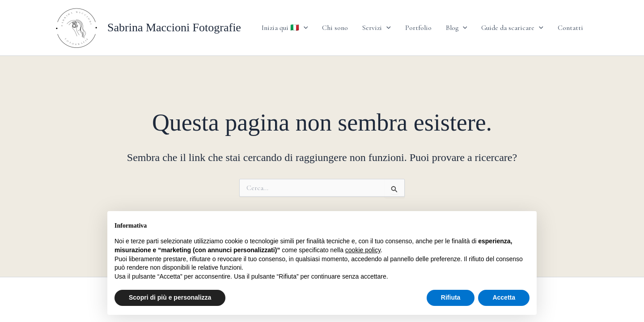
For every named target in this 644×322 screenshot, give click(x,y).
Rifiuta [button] (451, 297)
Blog (457, 28)
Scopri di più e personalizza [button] (170, 297)
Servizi (377, 28)
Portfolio (418, 28)
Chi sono (335, 28)
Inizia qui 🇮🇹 (285, 28)
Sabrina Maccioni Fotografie (174, 28)
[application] (304, 28)
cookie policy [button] (363, 250)
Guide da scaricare (512, 28)
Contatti (570, 28)
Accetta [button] (504, 297)
